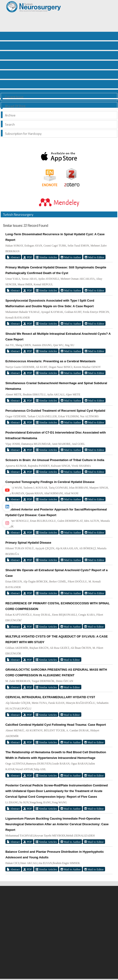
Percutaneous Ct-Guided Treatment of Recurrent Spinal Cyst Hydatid (55, 411)
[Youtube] (7, 490)
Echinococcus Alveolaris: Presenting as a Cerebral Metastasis (51, 361)
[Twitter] (7, 474)
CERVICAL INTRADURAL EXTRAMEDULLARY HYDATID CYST (50, 697)
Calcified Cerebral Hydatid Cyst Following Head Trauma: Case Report (56, 725)
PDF (28, 257)
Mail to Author (71, 257)
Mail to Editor (94, 257)
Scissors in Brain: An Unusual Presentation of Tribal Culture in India (55, 460)
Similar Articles (46, 257)
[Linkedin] (7, 506)
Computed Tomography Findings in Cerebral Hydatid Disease (50, 482)
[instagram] (7, 523)
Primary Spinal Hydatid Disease (28, 543)
